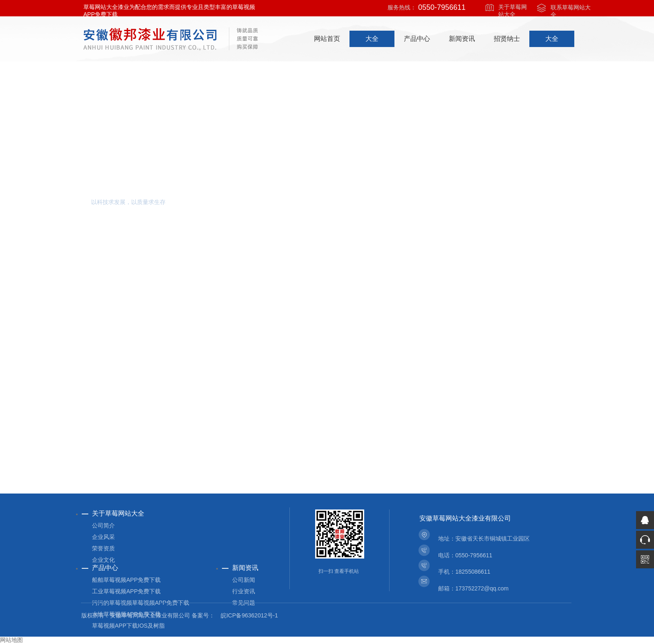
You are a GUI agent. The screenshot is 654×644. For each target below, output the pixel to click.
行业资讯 (244, 591)
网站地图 (11, 640)
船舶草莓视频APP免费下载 (126, 580)
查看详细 (125, 306)
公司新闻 (244, 580)
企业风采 (103, 537)
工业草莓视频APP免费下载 (126, 591)
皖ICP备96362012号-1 (249, 615)
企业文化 (103, 560)
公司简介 (103, 525)
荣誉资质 (103, 548)
